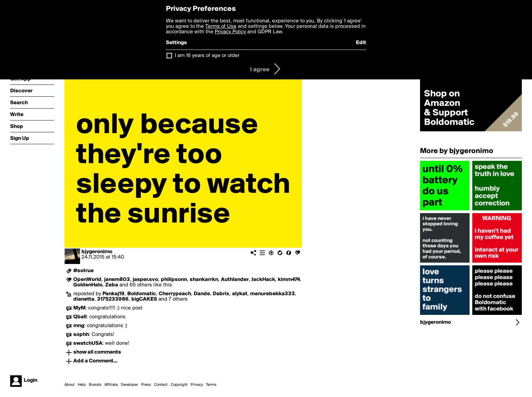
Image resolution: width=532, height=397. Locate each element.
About (70, 385)
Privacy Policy (230, 32)
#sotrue (83, 271)
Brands (95, 385)
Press (146, 385)
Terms (211, 385)
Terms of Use (221, 26)
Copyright (179, 385)
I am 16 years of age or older (207, 56)
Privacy (197, 385)
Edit (361, 43)
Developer (129, 385)
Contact (161, 385)
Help (82, 385)
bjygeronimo (97, 252)
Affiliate (111, 385)
